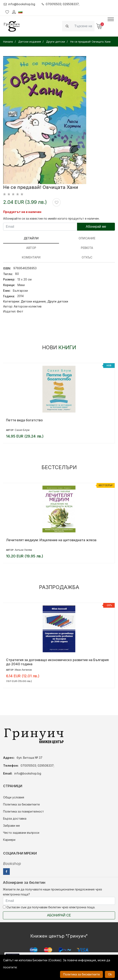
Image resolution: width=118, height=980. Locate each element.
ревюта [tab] (87, 248)
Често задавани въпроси (21, 833)
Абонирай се (59, 915)
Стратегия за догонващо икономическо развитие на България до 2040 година (57, 662)
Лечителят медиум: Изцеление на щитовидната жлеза (51, 540)
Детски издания (33, 301)
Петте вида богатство (24, 420)
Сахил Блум (22, 430)
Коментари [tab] (31, 257)
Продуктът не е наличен (22, 212)
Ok (110, 974)
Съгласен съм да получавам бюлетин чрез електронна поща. (49, 907)
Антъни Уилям (23, 550)
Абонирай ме (96, 227)
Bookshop (12, 864)
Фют (20, 311)
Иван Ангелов (23, 670)
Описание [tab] (87, 238)
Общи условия (14, 797)
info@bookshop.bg (19, 4)
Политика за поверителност (23, 811)
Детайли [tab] (31, 238)
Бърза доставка (15, 818)
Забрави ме (11, 826)
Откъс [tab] (87, 257)
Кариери (9, 840)
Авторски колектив (28, 306)
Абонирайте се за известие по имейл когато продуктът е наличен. (51, 218)
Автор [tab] (31, 248)
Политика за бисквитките (21, 804)
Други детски (58, 301)
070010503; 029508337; (61, 4)
